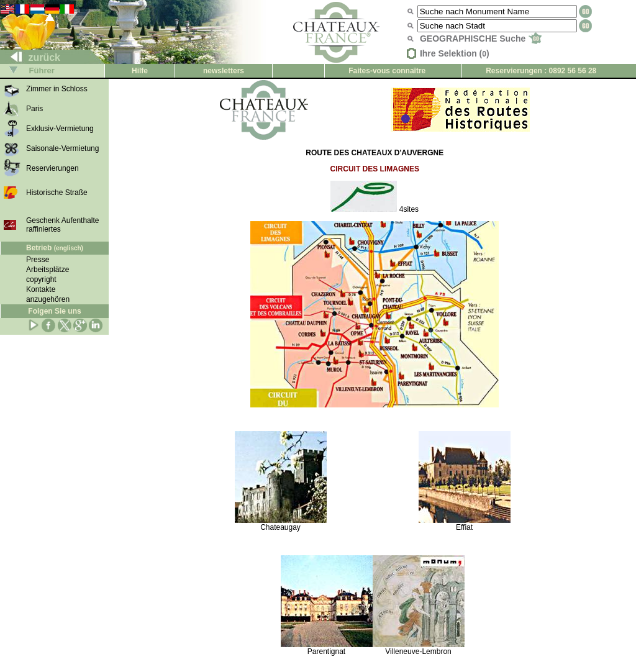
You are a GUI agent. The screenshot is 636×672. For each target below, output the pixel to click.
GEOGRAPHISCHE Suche (481, 39)
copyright (41, 279)
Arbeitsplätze (48, 270)
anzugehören (48, 299)
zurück (30, 57)
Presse (38, 260)
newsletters (224, 71)
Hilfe (140, 71)
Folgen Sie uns (54, 311)
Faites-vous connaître (387, 71)
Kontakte (41, 289)
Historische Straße (57, 193)
